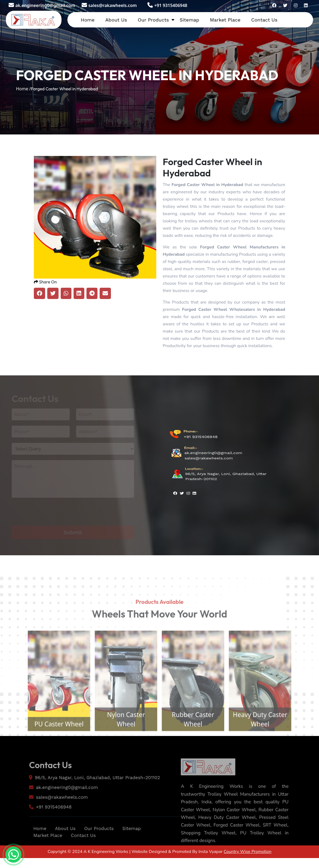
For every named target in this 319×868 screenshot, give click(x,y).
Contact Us (264, 20)
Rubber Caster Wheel (196, 734)
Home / (23, 89)
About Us (116, 20)
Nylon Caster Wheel (123, 734)
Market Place (225, 20)
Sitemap (189, 20)
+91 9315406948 (167, 5)
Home (88, 20)
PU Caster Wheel (51, 739)
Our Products (153, 20)
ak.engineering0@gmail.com (42, 5)
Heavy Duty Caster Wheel (268, 734)
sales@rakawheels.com (109, 5)
